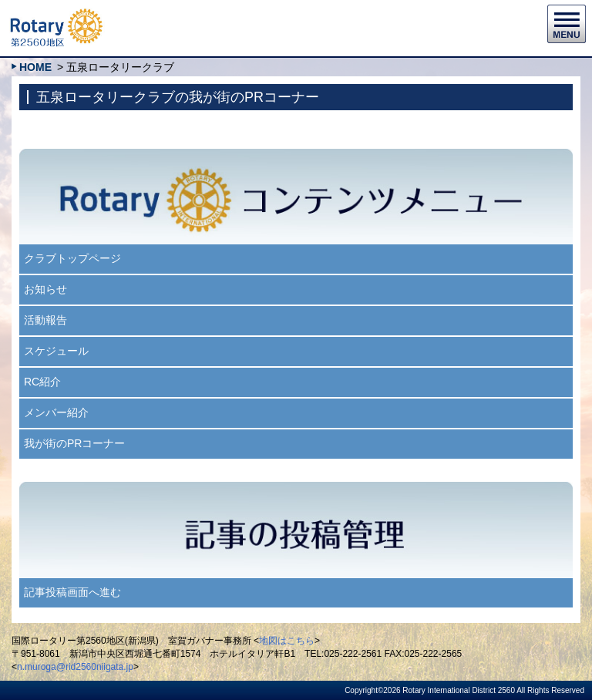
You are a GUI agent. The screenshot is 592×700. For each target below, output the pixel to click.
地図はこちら (287, 641)
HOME (35, 67)
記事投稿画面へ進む (72, 592)
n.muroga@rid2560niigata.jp (75, 667)
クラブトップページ (72, 258)
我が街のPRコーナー (74, 443)
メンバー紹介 (56, 412)
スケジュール (56, 351)
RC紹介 (42, 382)
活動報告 (45, 320)
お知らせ (45, 289)
